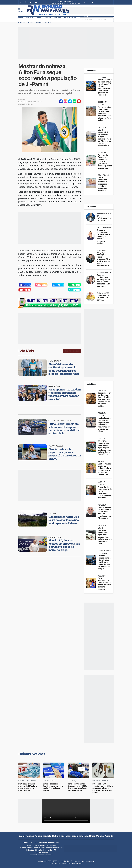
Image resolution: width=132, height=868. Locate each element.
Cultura (57, 17)
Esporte (48, 17)
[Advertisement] (87, 10)
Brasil (31, 22)
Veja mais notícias (72, 351)
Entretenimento (70, 17)
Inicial (21, 17)
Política (30, 17)
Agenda (48, 22)
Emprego (22, 22)
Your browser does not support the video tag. (66, 811)
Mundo (39, 22)
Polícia (39, 17)
